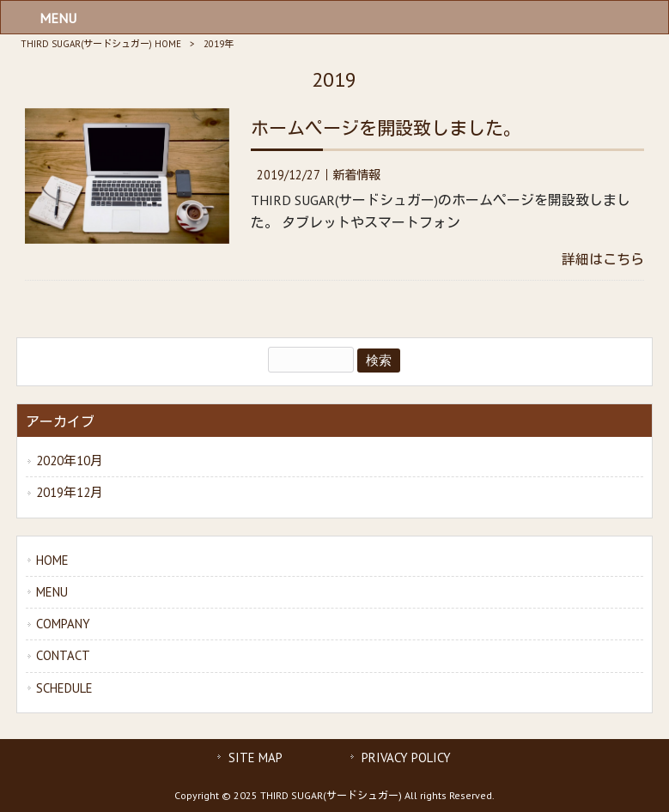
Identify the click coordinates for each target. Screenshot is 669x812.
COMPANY (63, 624)
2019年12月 (70, 492)
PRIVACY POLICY (406, 757)
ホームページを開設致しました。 (386, 128)
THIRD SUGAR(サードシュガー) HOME (101, 44)
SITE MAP (255, 757)
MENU (52, 592)
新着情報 (356, 175)
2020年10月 (70, 461)
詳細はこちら (603, 259)
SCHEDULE (64, 688)
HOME (52, 560)
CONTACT (63, 655)
